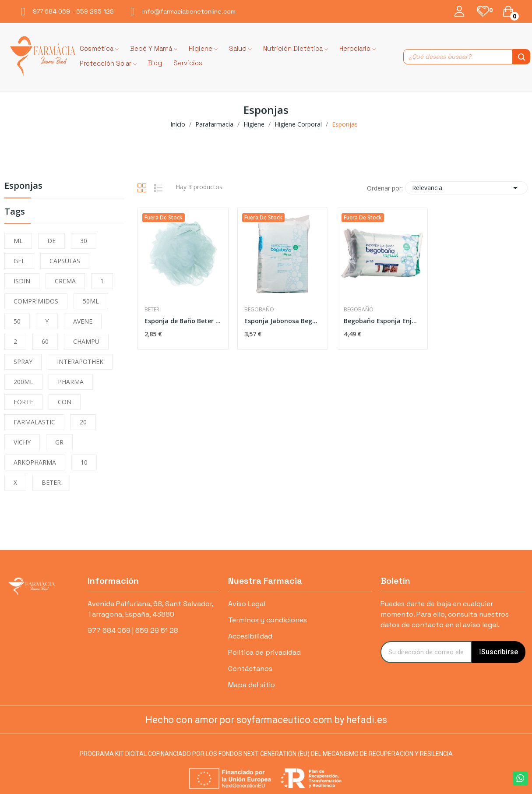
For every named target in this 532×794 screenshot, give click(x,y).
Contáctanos (250, 669)
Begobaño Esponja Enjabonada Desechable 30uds (382, 321)
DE (51, 241)
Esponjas (23, 186)
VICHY (22, 442)
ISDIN (22, 281)
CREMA (65, 281)
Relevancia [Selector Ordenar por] (466, 188)
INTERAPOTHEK (80, 362)
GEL (19, 261)
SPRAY (23, 362)
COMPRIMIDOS (36, 301)
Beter (152, 310)
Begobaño (259, 310)
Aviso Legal (247, 604)
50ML (91, 301)
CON (65, 402)
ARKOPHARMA (35, 462)
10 (84, 462)
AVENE (83, 321)
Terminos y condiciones (268, 620)
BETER (51, 482)
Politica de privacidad (264, 652)
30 (84, 241)
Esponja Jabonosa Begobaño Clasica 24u (283, 321)
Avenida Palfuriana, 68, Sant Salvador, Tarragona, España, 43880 (150, 609)
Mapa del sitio (252, 685)
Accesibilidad (250, 636)
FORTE (23, 402)
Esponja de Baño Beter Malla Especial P (183, 321)
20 (83, 422)
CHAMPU (86, 341)
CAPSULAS (65, 261)
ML (18, 241)
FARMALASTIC (34, 422)
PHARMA (71, 382)
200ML (23, 382)
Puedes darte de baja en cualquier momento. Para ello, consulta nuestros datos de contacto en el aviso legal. (445, 614)
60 (45, 341)
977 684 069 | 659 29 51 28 (133, 630)
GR (59, 442)
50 (17, 321)
